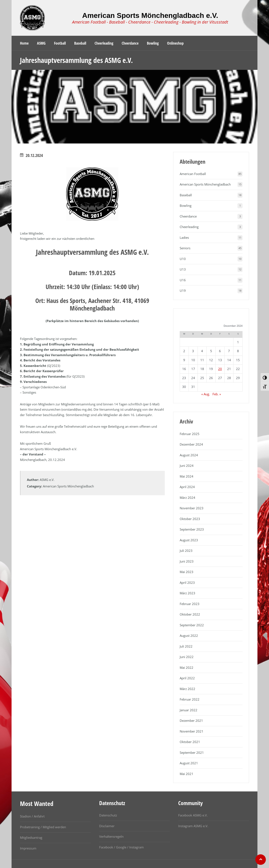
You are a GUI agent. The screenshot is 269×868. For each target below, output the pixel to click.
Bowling (186, 206)
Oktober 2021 (190, 742)
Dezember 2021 (191, 721)
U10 (183, 259)
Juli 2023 (186, 551)
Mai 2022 (187, 668)
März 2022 (187, 689)
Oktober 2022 (190, 614)
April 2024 (187, 487)
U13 (183, 269)
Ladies (184, 238)
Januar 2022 (189, 710)
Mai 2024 (187, 476)
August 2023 (189, 540)
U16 (183, 280)
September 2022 (192, 625)
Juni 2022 (187, 657)
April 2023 (187, 583)
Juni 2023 (187, 561)
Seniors (185, 248)
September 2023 (192, 529)
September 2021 (192, 753)
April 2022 (187, 678)
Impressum (28, 848)
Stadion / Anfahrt (32, 816)
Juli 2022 (186, 646)
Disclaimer (107, 826)
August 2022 (189, 636)
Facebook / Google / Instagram (121, 847)
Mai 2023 (187, 572)
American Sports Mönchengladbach (68, 486)
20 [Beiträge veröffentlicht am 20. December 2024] (220, 369)
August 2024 (189, 455)
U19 (183, 291)
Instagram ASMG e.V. (193, 826)
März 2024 (187, 498)
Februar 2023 (190, 604)
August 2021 (189, 763)
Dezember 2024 (191, 444)
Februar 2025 (190, 434)
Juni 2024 (187, 466)
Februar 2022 (190, 699)
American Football (193, 174)
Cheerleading (189, 227)
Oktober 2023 (190, 519)
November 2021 (192, 731)
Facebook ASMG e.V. (193, 815)
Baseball (186, 195)
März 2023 (187, 593)
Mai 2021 (187, 774)
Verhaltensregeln (111, 836)
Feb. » (217, 394)
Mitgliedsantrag (31, 837)
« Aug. (206, 394)
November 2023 (192, 508)
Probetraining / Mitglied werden (43, 827)
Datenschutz (108, 815)
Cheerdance (188, 216)
